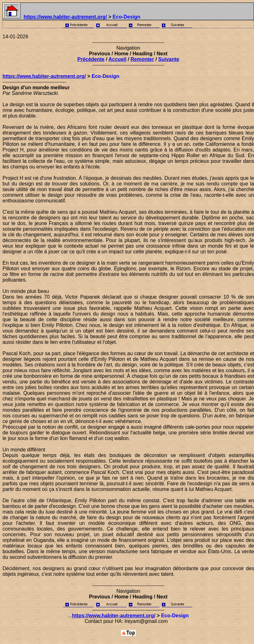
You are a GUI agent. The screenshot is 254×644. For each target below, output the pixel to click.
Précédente (91, 59)
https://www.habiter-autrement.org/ (65, 17)
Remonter (142, 59)
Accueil (117, 59)
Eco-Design (105, 76)
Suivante (169, 59)
